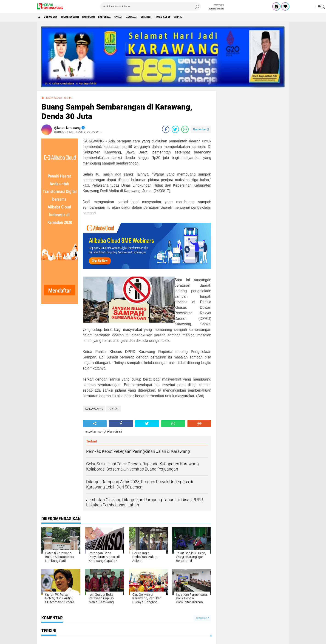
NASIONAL (158, 17)
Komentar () (201, 129)
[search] (150, 6)
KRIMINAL (177, 17)
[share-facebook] (166, 129)
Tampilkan (202, 618)
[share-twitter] (175, 129)
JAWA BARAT (198, 17)
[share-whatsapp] (185, 129)
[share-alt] (95, 424)
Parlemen (103, 17)
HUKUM (217, 17)
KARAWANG (55, 17)
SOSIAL (141, 17)
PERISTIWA (123, 17)
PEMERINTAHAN (79, 17)
